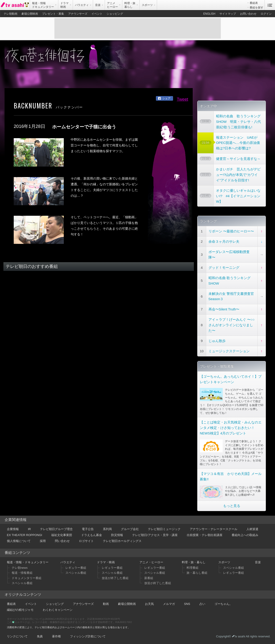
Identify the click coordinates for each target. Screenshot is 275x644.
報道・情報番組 (22, 573)
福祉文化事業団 (62, 535)
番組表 (254, 3)
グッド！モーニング (224, 268)
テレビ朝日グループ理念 (56, 529)
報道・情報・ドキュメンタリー (28, 562)
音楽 (258, 562)
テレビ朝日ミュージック (164, 529)
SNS (187, 604)
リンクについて (17, 636)
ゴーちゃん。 (223, 604)
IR (29, 529)
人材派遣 (252, 529)
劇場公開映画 (30, 14)
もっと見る (232, 506)
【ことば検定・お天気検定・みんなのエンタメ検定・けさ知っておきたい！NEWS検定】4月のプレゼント (231, 428)
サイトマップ (228, 14)
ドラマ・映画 (106, 562)
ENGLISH (209, 14)
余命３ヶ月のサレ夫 (224, 241)
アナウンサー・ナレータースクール (214, 529)
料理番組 (192, 568)
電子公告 (88, 529)
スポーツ (224, 562)
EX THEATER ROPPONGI (24, 535)
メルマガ (169, 604)
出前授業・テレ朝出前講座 (205, 535)
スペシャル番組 (22, 583)
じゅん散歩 (217, 341)
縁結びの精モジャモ (20, 610)
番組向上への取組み (245, 535)
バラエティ (68, 562)
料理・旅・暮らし (194, 562)
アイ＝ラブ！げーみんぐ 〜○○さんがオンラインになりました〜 (232, 325)
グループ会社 (130, 529)
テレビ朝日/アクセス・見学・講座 (155, 535)
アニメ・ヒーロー (151, 562)
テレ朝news (20, 568)
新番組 (149, 578)
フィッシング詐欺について (88, 636)
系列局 (107, 529)
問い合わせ (62, 541)
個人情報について (19, 541)
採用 (43, 541)
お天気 (149, 604)
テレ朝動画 (11, 14)
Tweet (182, 99)
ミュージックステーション (229, 351)
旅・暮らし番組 (197, 573)
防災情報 (117, 535)
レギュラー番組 (76, 568)
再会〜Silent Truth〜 (224, 309)
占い (202, 604)
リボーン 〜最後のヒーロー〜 (231, 231)
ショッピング (115, 14)
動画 (106, 604)
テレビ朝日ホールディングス (122, 541)
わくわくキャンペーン (58, 610)
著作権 (56, 636)
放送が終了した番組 (115, 578)
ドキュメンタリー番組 (27, 578)
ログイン (266, 14)
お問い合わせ (248, 14)
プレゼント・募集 (53, 14)
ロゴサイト (86, 541)
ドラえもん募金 (92, 535)
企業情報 (13, 529)
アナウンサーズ (78, 14)
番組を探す (256, 8)
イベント (97, 14)
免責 (40, 636)
